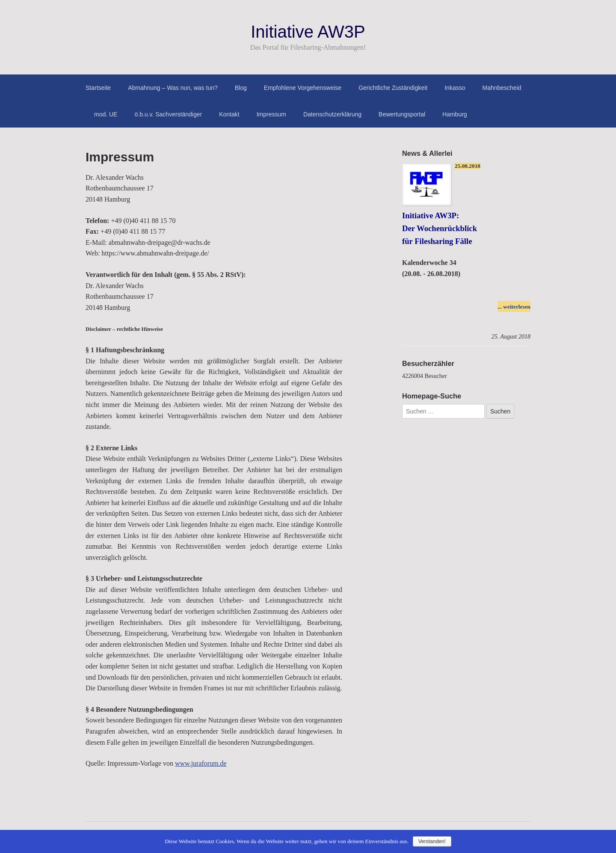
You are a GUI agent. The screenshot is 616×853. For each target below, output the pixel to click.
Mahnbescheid (502, 88)
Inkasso (455, 88)
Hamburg (455, 114)
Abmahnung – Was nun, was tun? (173, 88)
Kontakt (229, 114)
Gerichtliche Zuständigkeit (393, 88)
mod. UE (106, 114)
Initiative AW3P (308, 32)
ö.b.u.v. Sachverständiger (168, 114)
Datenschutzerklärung (332, 114)
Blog (241, 88)
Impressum (271, 114)
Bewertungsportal (402, 114)
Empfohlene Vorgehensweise (303, 88)
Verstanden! (432, 841)
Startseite (98, 88)
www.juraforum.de (201, 763)
